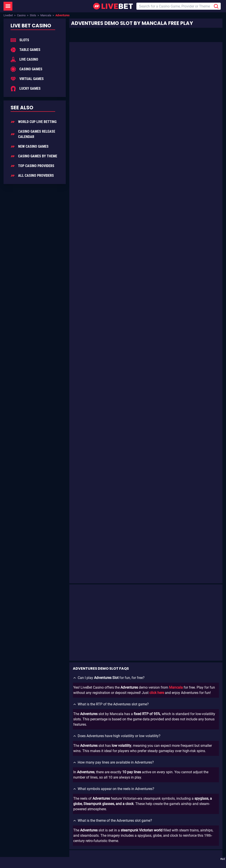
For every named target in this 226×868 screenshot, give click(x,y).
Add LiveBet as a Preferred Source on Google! (56, 741)
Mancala (46, 15)
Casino (21, 15)
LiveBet (8, 15)
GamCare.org (80, 832)
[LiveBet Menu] (8, 6)
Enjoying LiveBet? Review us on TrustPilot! (54, 770)
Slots (33, 15)
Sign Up (89, 722)
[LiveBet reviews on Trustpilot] (53, 778)
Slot (191, 130)
